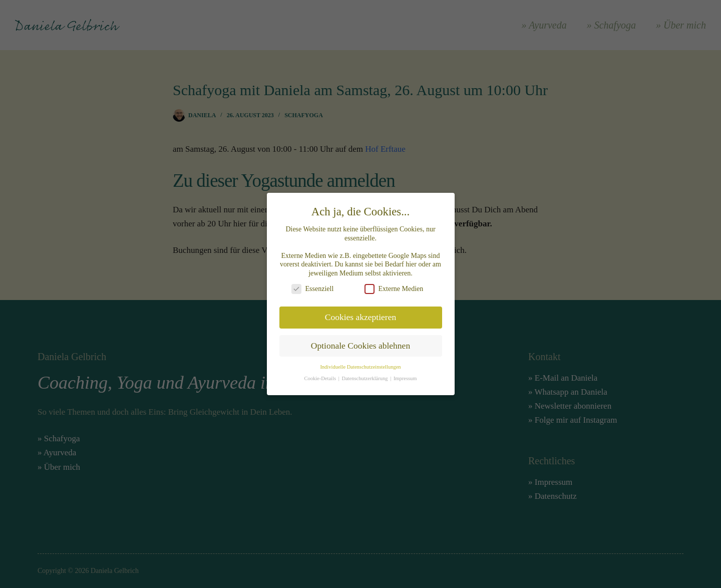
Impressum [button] (405, 373)
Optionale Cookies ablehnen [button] (360, 341)
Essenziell (313, 284)
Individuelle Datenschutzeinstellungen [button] (360, 362)
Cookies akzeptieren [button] (360, 312)
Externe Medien (394, 284)
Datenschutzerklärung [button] (365, 373)
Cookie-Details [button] (320, 373)
